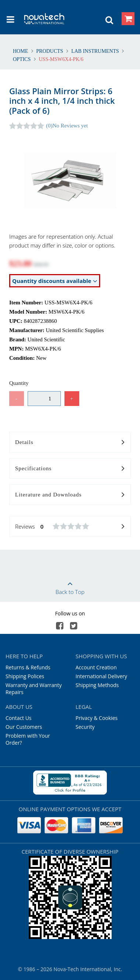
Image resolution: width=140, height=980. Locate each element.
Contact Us (19, 718)
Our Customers (24, 727)
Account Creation (96, 667)
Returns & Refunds (28, 667)
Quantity (19, 383)
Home (21, 51)
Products (50, 51)
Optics (22, 59)
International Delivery (101, 676)
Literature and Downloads (70, 495)
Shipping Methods (97, 685)
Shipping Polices (25, 676)
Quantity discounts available (55, 281)
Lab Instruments (95, 51)
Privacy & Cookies (97, 718)
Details (70, 443)
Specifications (70, 469)
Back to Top (70, 585)
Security (85, 727)
